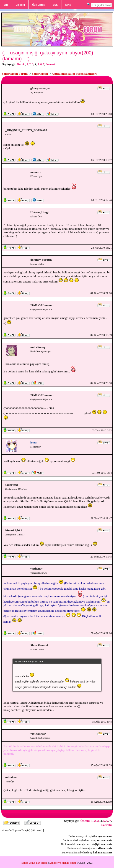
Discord (20, 5)
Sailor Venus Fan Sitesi (34, 863)
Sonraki (51, 64)
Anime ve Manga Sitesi (63, 863)
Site (6, 5)
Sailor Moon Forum (15, 74)
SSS (55, 5)
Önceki (21, 64)
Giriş (68, 5)
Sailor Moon (40, 74)
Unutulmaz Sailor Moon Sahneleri (74, 74)
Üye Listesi (39, 5)
